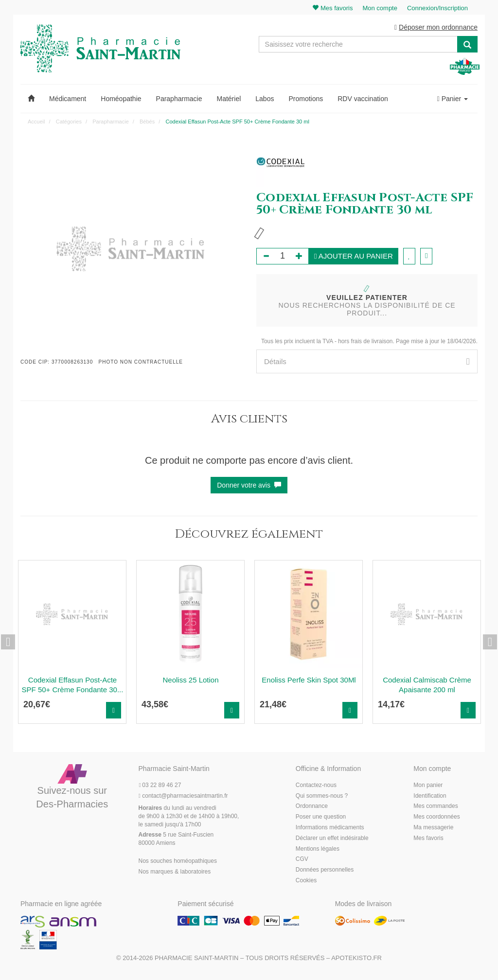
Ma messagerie (433, 828)
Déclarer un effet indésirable (332, 839)
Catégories (69, 122)
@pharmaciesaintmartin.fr (183, 796)
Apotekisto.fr (356, 959)
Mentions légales (318, 849)
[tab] (367, 362)
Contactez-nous (316, 786)
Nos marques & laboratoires (175, 872)
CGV (302, 860)
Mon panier (428, 786)
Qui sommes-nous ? (322, 796)
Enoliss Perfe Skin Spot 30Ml (309, 681)
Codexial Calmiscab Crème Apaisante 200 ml (427, 686)
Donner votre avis (249, 486)
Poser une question (321, 817)
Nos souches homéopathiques (178, 861)
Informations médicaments (330, 828)
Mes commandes (436, 807)
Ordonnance (312, 807)
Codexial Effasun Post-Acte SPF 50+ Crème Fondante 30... (73, 686)
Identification (430, 796)
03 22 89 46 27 (160, 786)
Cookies (306, 881)
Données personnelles (325, 870)
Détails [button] (367, 362)
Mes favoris (428, 839)
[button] (31, 99)
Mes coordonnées (436, 817)
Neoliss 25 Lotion (190, 681)
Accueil (36, 122)
